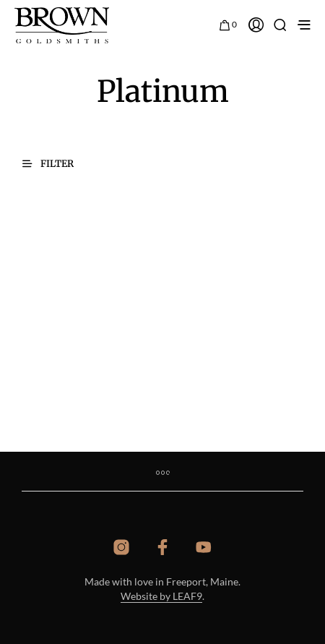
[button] (228, 23)
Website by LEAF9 (161, 596)
